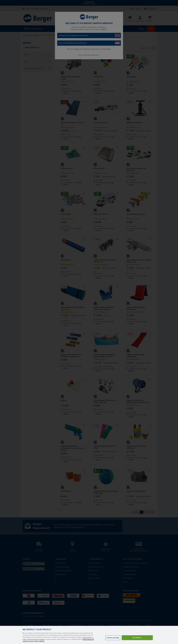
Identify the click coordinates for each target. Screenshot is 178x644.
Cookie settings (113, 638)
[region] (89, 635)
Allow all (137, 638)
